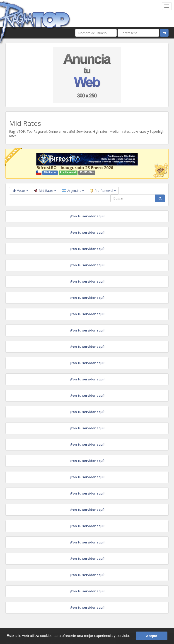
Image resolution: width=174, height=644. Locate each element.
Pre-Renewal (103, 191)
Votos (20, 191)
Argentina (73, 191)
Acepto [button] (152, 636)
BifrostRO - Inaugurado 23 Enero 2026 (75, 168)
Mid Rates (45, 191)
